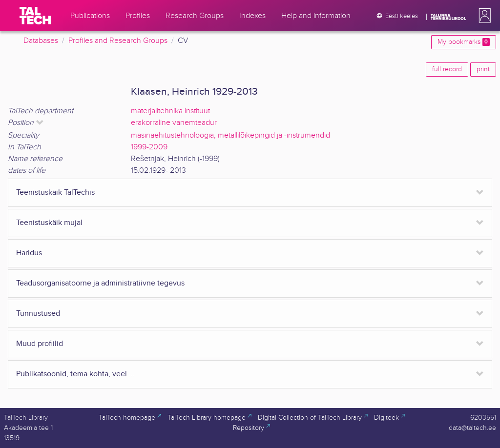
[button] (483, 16)
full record (447, 69)
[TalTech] (35, 16)
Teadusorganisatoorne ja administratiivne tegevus (100, 283)
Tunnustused (38, 314)
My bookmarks (464, 42)
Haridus (29, 253)
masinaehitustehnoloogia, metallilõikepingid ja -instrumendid (230, 135)
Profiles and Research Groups (118, 41)
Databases (41, 41)
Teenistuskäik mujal (49, 223)
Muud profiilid (40, 344)
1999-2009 (149, 147)
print (483, 69)
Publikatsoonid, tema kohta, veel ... (75, 374)
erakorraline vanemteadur (174, 123)
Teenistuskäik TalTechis (55, 193)
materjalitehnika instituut (170, 111)
